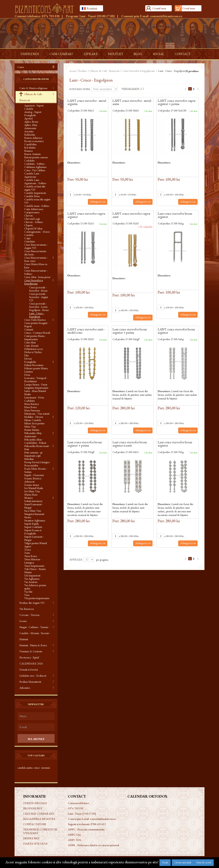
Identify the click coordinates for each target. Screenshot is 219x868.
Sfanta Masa (31, 494)
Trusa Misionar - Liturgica (33, 561)
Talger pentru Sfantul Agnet (36, 545)
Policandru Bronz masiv (37, 446)
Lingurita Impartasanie (36, 388)
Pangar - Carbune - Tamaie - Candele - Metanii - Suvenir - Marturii (35, 633)
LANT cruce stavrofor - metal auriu (132, 103)
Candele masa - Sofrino (37, 206)
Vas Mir (28, 592)
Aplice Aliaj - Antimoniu (31, 126)
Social (158, 54)
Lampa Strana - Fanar (36, 384)
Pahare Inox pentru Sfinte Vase (34, 425)
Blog (138, 54)
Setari (165, 862)
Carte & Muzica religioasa (33, 88)
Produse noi (33, 808)
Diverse (28, 359)
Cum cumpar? (61, 54)
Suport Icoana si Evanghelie (33, 532)
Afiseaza (76, 559)
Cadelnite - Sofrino (34, 164)
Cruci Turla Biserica (35, 320)
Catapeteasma (32, 212)
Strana (28, 517)
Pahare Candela (33, 420)
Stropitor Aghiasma (35, 520)
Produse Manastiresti (30, 682)
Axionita (29, 131)
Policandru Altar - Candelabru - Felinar (35, 441)
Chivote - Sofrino (34, 222)
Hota (27, 375)
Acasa (73, 71)
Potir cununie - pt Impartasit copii (33, 454)
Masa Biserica (32, 404)
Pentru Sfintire (32, 430)
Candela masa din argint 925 (37, 201)
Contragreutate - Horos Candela (37, 233)
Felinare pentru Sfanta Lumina (36, 370)
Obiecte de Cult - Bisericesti (31, 97)
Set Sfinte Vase (32, 491)
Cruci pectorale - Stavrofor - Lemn (38, 305)
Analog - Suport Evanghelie (33, 114)
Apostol (28, 118)
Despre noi (30, 54)
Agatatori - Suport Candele (34, 107)
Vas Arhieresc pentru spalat (35, 587)
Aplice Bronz (31, 122)
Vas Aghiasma (32, 579)
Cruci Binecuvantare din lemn (35, 253)
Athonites (25, 688)
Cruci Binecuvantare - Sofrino (36, 272)
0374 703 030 (51, 16)
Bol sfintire (30, 147)
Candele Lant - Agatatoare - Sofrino (35, 181)
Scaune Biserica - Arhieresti (33, 480)
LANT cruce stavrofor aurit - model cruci (86, 331)
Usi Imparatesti (32, 575)
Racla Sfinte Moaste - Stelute (36, 470)
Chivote (29, 215)
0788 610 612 (98, 824)
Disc (27, 355)
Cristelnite (30, 241)
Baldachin (30, 135)
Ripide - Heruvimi (34, 475)
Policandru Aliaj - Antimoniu (33, 435)
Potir (27, 449)
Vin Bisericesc (27, 609)
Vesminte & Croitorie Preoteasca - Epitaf (31, 654)
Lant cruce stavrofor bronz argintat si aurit (130, 444)
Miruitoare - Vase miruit (37, 414)
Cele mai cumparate (39, 814)
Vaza (27, 595)
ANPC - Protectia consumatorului (86, 829)
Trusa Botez (31, 556)
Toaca (28, 550)
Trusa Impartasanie (34, 566)
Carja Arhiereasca (34, 209)
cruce (37, 768)
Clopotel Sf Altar (33, 228)
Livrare (91, 54)
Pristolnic (29, 459)
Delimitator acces (34, 349)
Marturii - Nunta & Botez (33, 645)
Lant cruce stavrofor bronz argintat (175, 215)
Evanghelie (30, 362)
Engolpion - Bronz (39, 310)
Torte (27, 553)
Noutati (116, 54)
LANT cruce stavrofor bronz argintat (176, 331)
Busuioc (29, 151)
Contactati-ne (35, 824)
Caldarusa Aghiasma (35, 167)
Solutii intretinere (33, 501)
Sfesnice (29, 498)
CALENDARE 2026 (31, 663)
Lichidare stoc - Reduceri (33, 676)
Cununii (29, 329)
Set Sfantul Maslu (34, 488)
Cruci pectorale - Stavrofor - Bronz (38, 289)
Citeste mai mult (183, 862)
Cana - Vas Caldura (35, 170)
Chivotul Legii (32, 219)
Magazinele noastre (39, 819)
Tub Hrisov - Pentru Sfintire (35, 571)
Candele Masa (32, 196)
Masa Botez (31, 407)
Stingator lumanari (34, 514)
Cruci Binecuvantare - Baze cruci (36, 259)
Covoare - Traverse (29, 615)
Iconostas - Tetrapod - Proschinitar (36, 380)
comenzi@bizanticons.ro (166, 16)
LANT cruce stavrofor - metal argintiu (87, 103)
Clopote (29, 225)
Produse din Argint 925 (32, 603)
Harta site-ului (35, 844)
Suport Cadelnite (33, 527)
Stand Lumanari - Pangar (34, 506)
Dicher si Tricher (33, 352)
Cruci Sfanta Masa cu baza (36, 266)
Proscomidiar (31, 465)
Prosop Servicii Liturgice (37, 462)
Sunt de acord (204, 862)
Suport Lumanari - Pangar (34, 538)
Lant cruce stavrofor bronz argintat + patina (130, 331)
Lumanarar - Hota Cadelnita (34, 399)
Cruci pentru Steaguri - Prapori (36, 325)
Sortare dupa (80, 89)
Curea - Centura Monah (37, 333)
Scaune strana (32, 485)
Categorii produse (36, 79)
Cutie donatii (31, 346)
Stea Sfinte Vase (33, 511)
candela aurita (25, 768)
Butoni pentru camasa (36, 157)
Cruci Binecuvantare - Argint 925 (36, 246)
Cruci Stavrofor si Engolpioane (34, 282)
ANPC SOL (75, 840)
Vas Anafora (31, 582)
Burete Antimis (32, 154)
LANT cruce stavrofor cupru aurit (131, 215)
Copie (27, 238)
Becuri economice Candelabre (34, 143)
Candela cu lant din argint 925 (35, 188)
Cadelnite (29, 160)
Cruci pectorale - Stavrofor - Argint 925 (39, 297)
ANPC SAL (75, 835)
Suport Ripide (32, 524)
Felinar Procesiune (34, 365)
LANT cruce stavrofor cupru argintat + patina (177, 103)
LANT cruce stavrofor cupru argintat (86, 215)
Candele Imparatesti (35, 193)
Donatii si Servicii (29, 670)
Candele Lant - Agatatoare (32, 175)
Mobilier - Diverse (34, 417)
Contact (183, 54)
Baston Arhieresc (33, 138)
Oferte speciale (35, 803)
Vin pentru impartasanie (37, 598)
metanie (46, 768)
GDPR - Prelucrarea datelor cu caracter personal (93, 845)
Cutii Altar (30, 342)
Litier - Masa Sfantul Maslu (35, 393)
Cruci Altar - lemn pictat (37, 277)
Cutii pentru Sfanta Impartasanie (34, 337)
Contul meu (159, 8)
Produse (83, 71)
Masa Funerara (32, 410)
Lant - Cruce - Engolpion (37, 315)
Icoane (23, 621)
